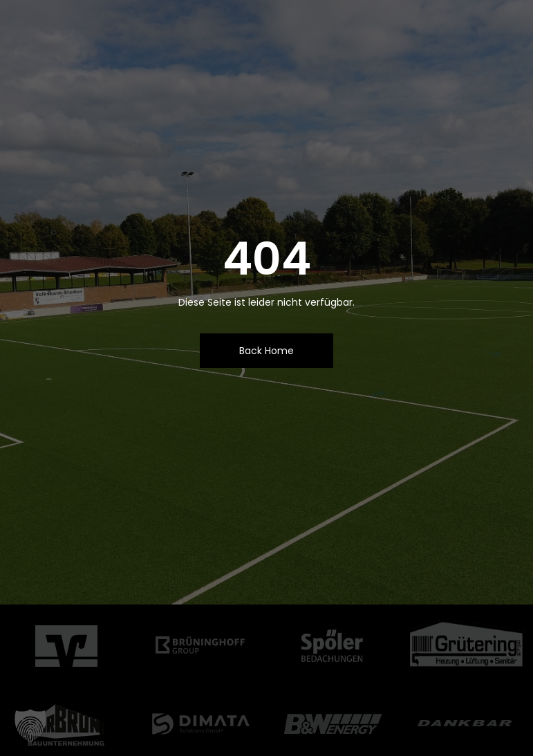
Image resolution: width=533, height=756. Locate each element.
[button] (30, 726)
